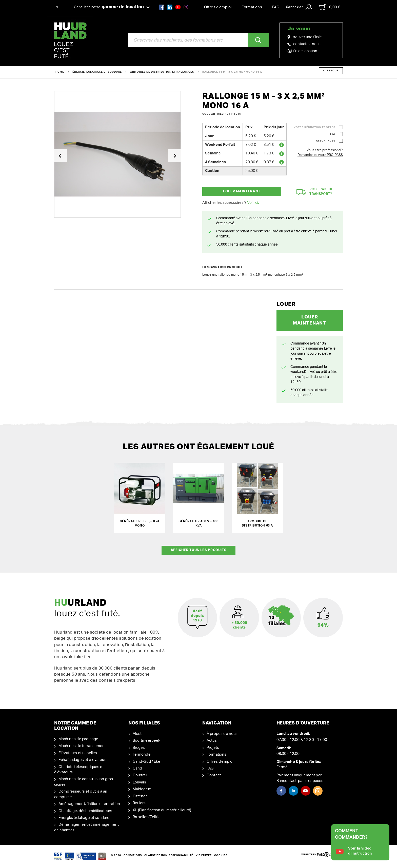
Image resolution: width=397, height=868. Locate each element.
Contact (214, 775)
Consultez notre (112, 7)
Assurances (326, 141)
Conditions (133, 855)
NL (58, 7)
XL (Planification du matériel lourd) (162, 810)
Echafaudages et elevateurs (83, 760)
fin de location (302, 51)
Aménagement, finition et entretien (89, 804)
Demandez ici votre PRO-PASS (320, 155)
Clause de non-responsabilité (169, 855)
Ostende (140, 796)
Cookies (221, 855)
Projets (213, 748)
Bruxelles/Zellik (146, 817)
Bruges (139, 748)
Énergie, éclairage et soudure (97, 72)
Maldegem (142, 789)
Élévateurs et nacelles (78, 753)
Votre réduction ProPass (314, 127)
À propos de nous (222, 734)
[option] (117, 154)
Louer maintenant (242, 191)
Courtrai (140, 775)
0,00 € (330, 7)
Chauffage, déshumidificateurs (85, 811)
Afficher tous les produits (199, 550)
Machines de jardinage (78, 739)
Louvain (140, 782)
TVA (332, 134)
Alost (137, 734)
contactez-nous (304, 44)
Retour (331, 71)
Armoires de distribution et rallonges (162, 72)
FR (65, 7)
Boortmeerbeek (147, 741)
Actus (212, 741)
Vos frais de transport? (315, 192)
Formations (252, 7)
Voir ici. (253, 203)
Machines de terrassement (82, 746)
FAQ (276, 7)
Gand (137, 768)
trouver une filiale (305, 37)
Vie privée (204, 855)
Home (60, 72)
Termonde (142, 754)
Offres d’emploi (218, 7)
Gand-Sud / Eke (147, 762)
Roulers (139, 803)
